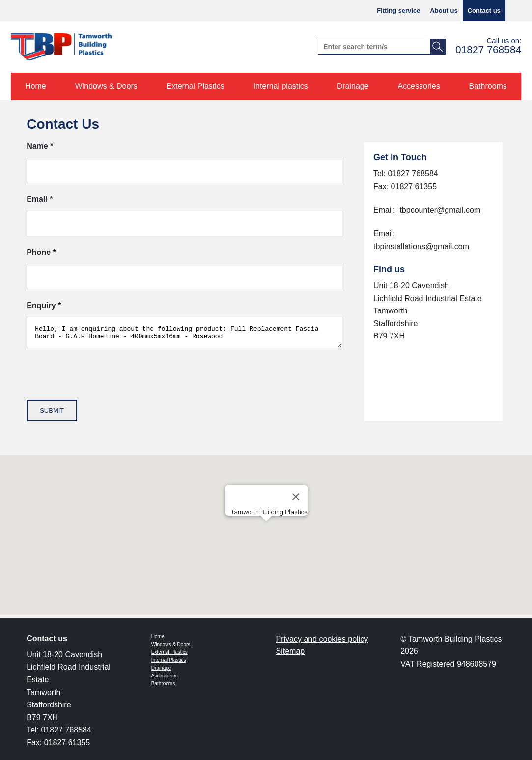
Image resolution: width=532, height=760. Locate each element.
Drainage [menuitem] (353, 86)
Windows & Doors (171, 644)
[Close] (296, 500)
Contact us (484, 11)
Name (40, 146)
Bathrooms (163, 684)
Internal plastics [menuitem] (281, 86)
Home (158, 636)
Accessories (165, 676)
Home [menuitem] (36, 86)
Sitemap (291, 651)
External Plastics (169, 652)
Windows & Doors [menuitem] (106, 86)
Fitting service (398, 11)
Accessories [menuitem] (419, 86)
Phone (41, 253)
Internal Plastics (169, 660)
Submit (52, 413)
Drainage (161, 668)
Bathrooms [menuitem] (488, 86)
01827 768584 (488, 49)
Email (40, 199)
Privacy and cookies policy (322, 639)
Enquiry (44, 306)
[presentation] (101, 384)
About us (444, 11)
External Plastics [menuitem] (196, 86)
